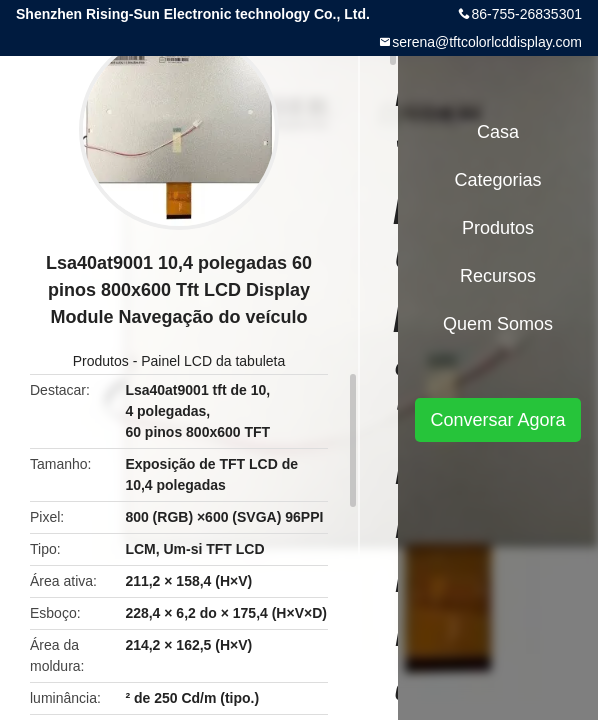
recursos (498, 276)
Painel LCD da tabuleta (213, 361)
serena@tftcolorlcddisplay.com (487, 42)
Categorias (497, 180)
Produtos (101, 361)
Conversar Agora (497, 420)
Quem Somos (498, 324)
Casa (498, 132)
